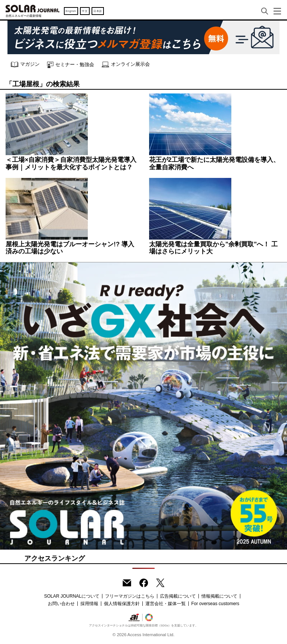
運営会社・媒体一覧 (166, 604)
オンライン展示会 (126, 64)
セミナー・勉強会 (71, 65)
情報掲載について (219, 596)
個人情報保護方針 (122, 604)
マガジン (25, 64)
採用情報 (89, 604)
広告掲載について (178, 596)
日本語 (98, 11)
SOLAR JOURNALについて (72, 596)
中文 (85, 11)
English (71, 11)
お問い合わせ (61, 604)
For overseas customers (215, 604)
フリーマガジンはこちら (130, 596)
